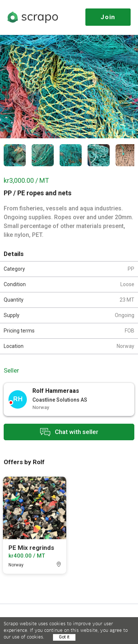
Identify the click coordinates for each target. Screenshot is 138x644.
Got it (64, 637)
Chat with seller (69, 432)
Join (108, 17)
